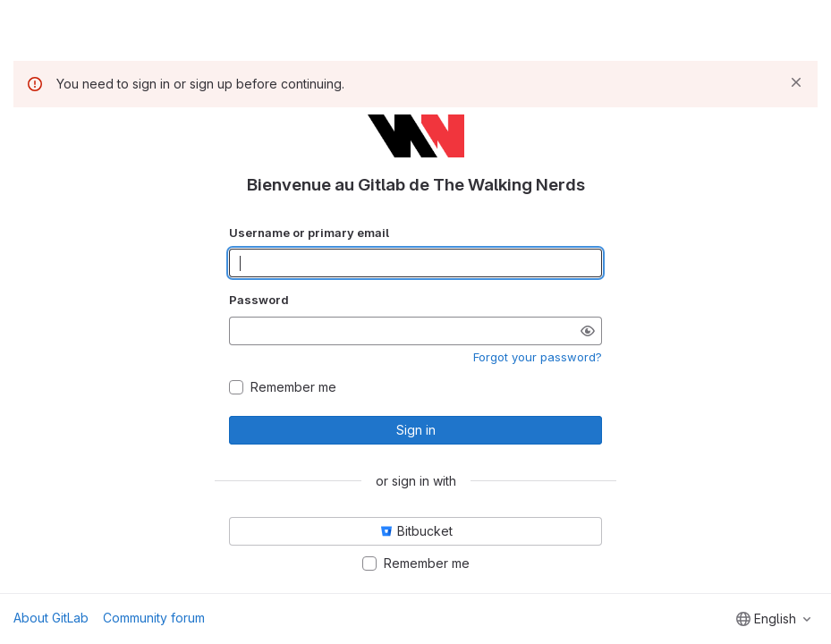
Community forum (154, 618)
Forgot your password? (538, 357)
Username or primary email (309, 233)
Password (259, 300)
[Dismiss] (796, 82)
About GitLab (51, 618)
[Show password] (588, 331)
